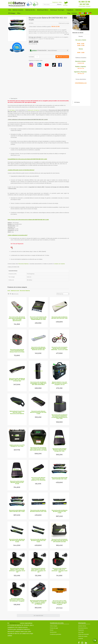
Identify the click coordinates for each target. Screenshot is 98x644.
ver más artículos (38, 615)
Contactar (81, 638)
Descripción (14, 98)
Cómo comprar (54, 626)
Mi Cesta (66, 4)
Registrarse (55, 2)
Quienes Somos (82, 626)
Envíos (52, 630)
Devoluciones (53, 632)
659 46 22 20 (81, 73)
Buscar (59, 5)
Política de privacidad (83, 634)
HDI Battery (12, 110)
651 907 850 (84, 4)
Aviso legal (81, 632)
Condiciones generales (56, 634)
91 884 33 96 (84, 2)
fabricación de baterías (34, 110)
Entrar (60, 2)
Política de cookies (83, 636)
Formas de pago (54, 628)
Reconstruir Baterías (24, 264)
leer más (67, 34)
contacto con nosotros (60, 264)
